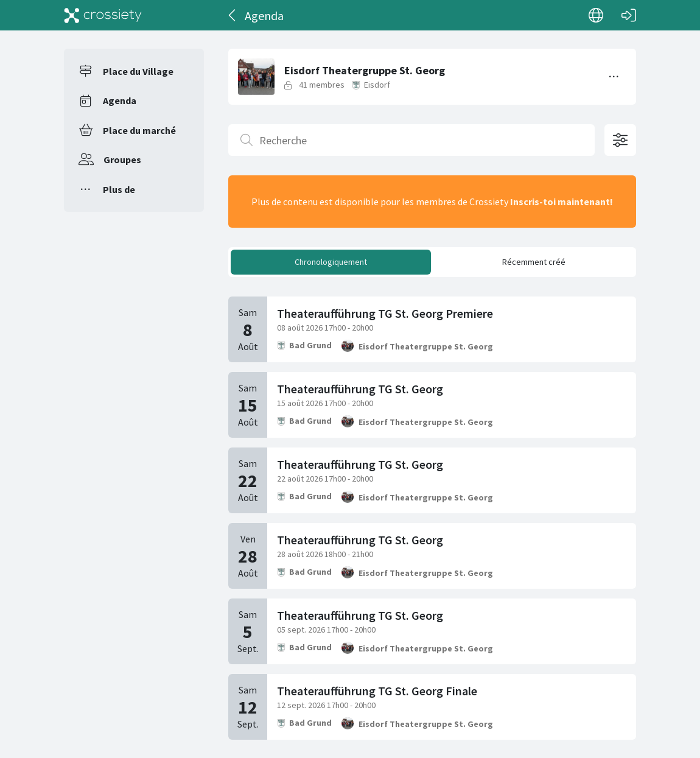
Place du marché (139, 130)
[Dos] (233, 15)
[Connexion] (629, 15)
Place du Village (138, 71)
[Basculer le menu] (614, 77)
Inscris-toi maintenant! (562, 202)
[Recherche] (411, 140)
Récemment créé (534, 262)
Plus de (119, 189)
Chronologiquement (331, 262)
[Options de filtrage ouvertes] (620, 140)
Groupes (122, 160)
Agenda (120, 100)
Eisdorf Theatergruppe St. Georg (426, 346)
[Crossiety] (103, 15)
